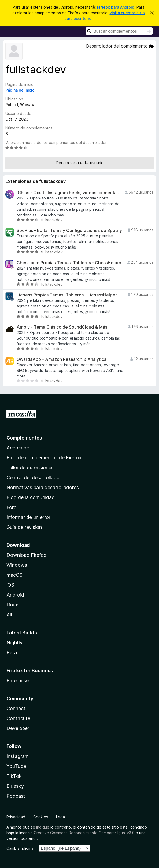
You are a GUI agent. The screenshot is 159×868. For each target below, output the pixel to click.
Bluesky (15, 786)
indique (43, 827)
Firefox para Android (116, 7)
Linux (12, 605)
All (9, 615)
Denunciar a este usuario (80, 163)
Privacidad (16, 817)
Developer (18, 728)
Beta (12, 653)
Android (15, 595)
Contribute (18, 718)
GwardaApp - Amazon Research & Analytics (61, 359)
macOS (14, 575)
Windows (17, 565)
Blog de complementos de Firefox (44, 458)
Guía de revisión (24, 527)
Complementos (24, 438)
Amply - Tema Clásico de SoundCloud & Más (62, 327)
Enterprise (18, 680)
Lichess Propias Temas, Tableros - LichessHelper (67, 295)
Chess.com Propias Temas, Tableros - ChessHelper (69, 263)
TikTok (14, 776)
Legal (61, 817)
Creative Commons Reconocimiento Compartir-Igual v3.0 (84, 833)
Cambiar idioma (20, 848)
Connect (16, 708)
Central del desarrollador (34, 477)
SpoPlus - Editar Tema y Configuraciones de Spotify (69, 230)
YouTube (16, 766)
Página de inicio (20, 90)
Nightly (14, 643)
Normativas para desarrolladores (43, 487)
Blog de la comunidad (31, 497)
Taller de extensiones (30, 468)
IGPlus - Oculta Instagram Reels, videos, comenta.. (68, 193)
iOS (10, 585)
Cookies (41, 817)
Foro (12, 507)
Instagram (18, 756)
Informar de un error (28, 517)
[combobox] (119, 31)
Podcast (16, 796)
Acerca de (18, 448)
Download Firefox (26, 555)
